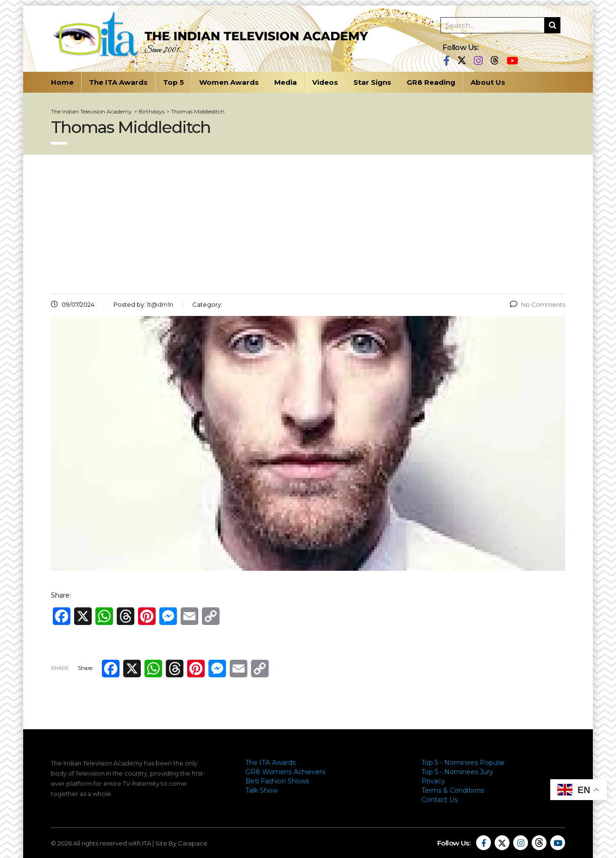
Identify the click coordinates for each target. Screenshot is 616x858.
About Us (488, 82)
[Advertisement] (308, 224)
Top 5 (173, 82)
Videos (325, 82)
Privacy (433, 781)
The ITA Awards (118, 82)
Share (60, 668)
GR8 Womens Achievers (285, 772)
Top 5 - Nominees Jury (457, 772)
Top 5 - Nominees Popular (463, 763)
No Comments (537, 304)
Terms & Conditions (453, 790)
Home (62, 82)
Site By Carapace (181, 843)
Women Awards (229, 82)
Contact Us (440, 800)
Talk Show (262, 790)
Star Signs (372, 82)
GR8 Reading (431, 82)
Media (286, 82)
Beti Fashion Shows (277, 781)
